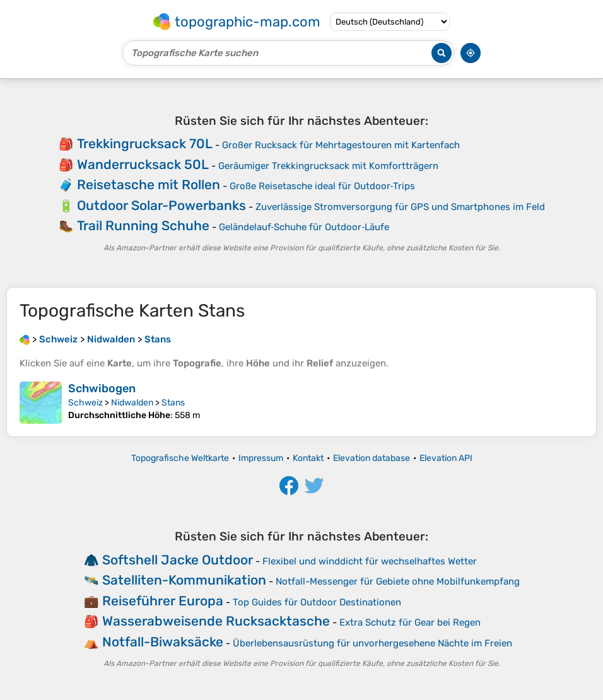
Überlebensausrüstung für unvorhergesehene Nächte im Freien (372, 643)
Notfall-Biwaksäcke (163, 642)
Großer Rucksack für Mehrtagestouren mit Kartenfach (341, 145)
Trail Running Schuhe (143, 225)
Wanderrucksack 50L (143, 164)
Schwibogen (102, 388)
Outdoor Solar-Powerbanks (161, 205)
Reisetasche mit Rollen (149, 184)
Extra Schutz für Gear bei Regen (410, 622)
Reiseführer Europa (163, 601)
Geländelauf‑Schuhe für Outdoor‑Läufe (304, 227)
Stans (173, 403)
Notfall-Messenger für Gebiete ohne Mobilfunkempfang (398, 581)
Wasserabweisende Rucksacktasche (216, 621)
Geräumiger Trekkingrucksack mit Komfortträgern (328, 166)
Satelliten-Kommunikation (184, 580)
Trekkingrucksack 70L (145, 143)
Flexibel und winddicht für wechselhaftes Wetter (370, 561)
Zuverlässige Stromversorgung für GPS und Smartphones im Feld (400, 207)
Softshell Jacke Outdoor (178, 560)
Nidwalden (132, 403)
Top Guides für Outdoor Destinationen (317, 602)
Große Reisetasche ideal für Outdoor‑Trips (323, 186)
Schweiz (85, 403)
